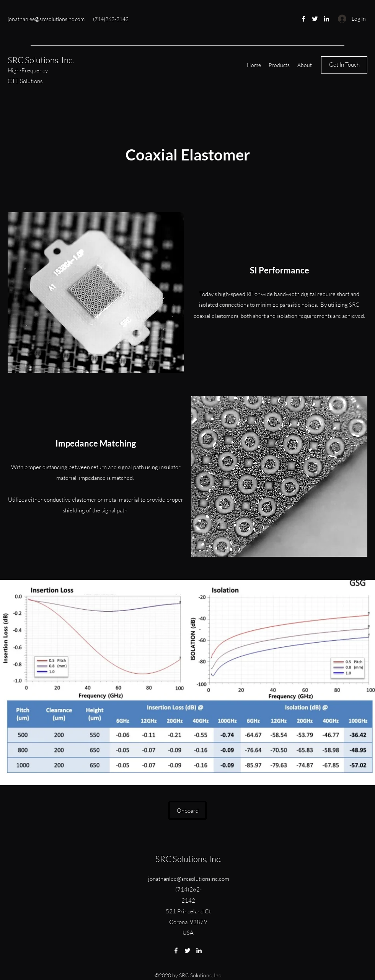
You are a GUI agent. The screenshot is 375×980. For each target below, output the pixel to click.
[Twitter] (315, 19)
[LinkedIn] (326, 19)
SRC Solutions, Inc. (41, 60)
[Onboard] (187, 811)
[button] (279, 65)
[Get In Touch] (344, 65)
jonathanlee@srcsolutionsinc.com (46, 19)
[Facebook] (303, 19)
